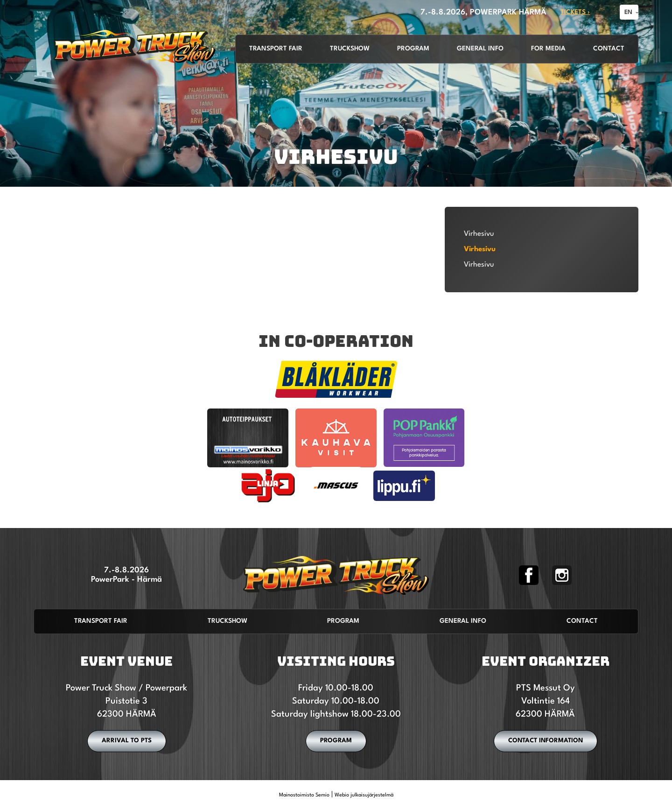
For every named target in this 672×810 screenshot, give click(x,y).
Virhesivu (479, 234)
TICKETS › (575, 12)
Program (413, 49)
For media (548, 49)
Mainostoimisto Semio (304, 795)
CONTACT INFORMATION (546, 741)
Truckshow (350, 49)
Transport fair (276, 49)
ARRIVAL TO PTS (127, 741)
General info (480, 49)
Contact (609, 49)
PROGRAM (336, 741)
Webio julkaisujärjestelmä (364, 795)
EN (628, 12)
